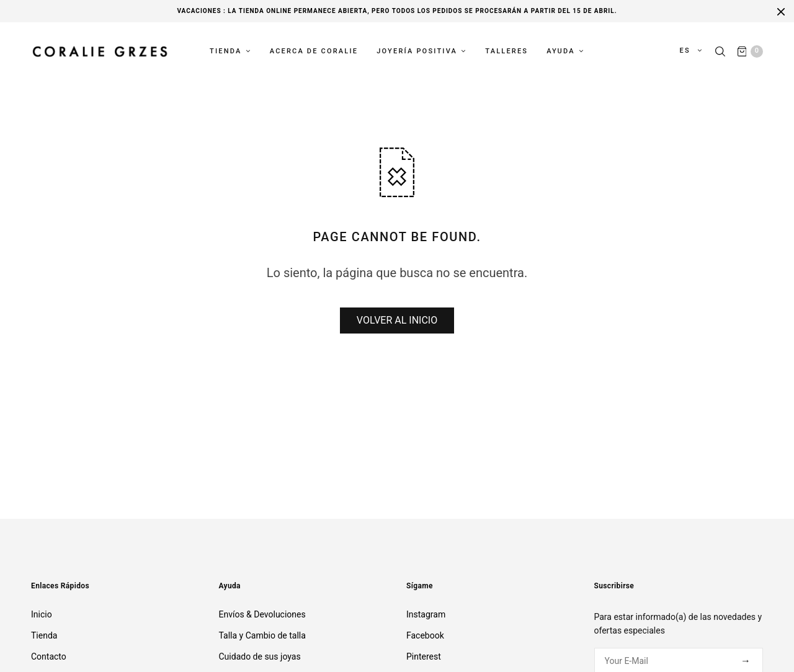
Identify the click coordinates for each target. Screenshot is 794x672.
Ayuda (560, 51)
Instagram (426, 614)
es (686, 51)
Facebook (425, 635)
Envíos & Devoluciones (262, 614)
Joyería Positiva (417, 51)
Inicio (42, 614)
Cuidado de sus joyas (260, 657)
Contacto (49, 657)
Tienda (225, 51)
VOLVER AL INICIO (397, 320)
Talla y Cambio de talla (262, 635)
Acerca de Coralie (314, 51)
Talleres (506, 51)
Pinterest (424, 657)
